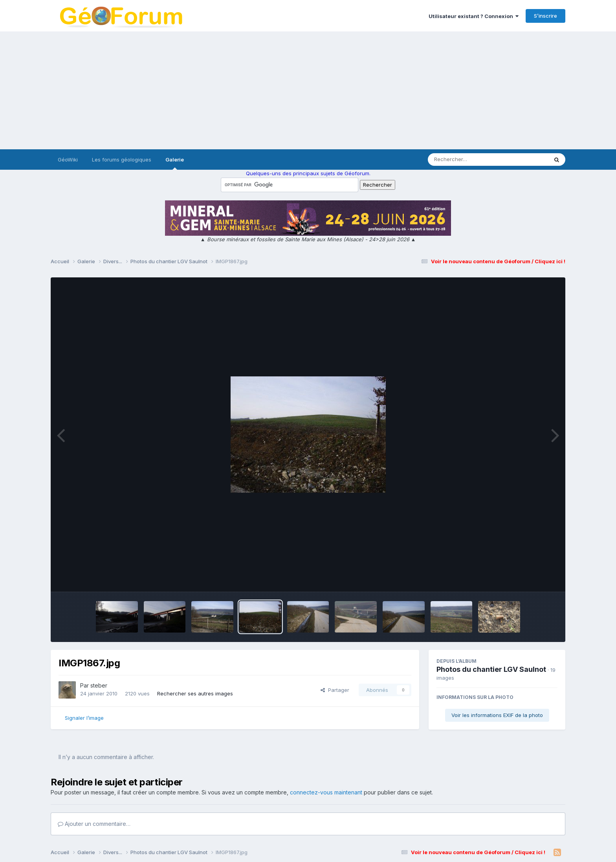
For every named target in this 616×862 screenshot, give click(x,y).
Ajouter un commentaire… (94, 824)
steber (99, 685)
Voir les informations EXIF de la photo (497, 715)
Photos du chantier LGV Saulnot (491, 669)
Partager (335, 690)
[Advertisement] (308, 90)
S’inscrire (545, 16)
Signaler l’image (84, 718)
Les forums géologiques (122, 160)
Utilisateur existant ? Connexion (474, 16)
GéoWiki (68, 160)
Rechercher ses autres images (195, 693)
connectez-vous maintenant (326, 792)
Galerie (175, 163)
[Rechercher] (465, 160)
